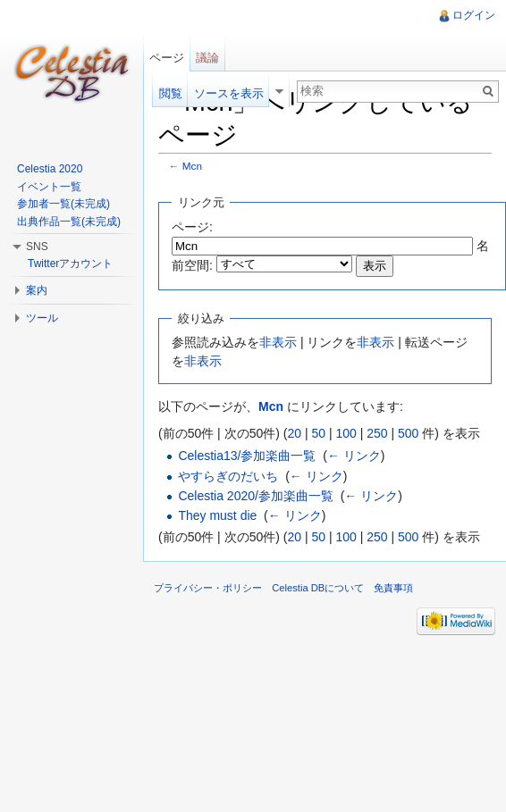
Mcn (192, 166)
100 (346, 433)
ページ (167, 58)
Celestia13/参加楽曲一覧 (247, 456)
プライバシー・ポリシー (208, 588)
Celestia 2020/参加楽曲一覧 (256, 496)
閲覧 (171, 93)
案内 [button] (37, 290)
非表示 (278, 342)
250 (377, 433)
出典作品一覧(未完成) (69, 222)
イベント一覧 (49, 187)
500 (408, 433)
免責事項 (393, 588)
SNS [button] (37, 247)
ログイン (474, 15)
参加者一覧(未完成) (63, 204)
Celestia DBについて (318, 588)
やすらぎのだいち (228, 476)
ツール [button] (42, 318)
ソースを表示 (229, 93)
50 (318, 433)
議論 (207, 58)
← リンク (354, 456)
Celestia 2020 (50, 169)
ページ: (192, 227)
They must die (217, 515)
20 (294, 433)
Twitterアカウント (70, 264)
